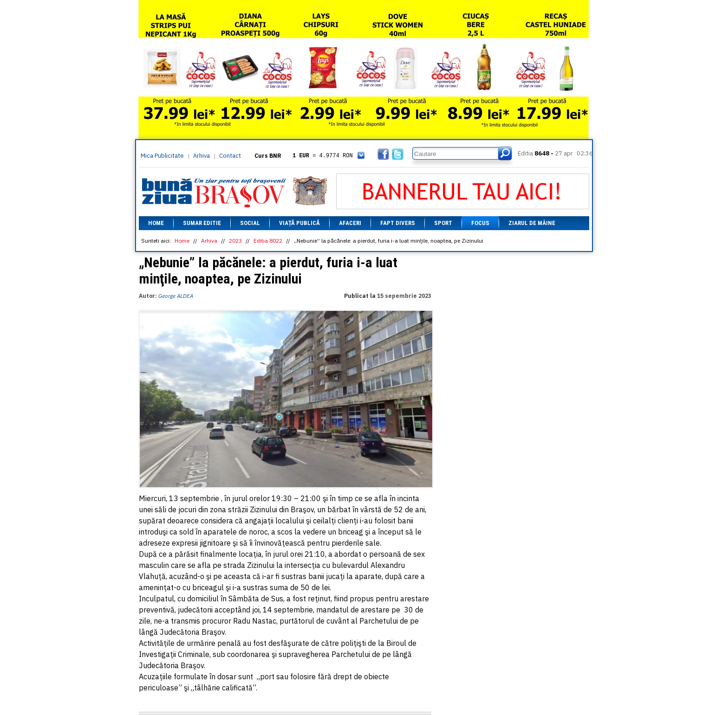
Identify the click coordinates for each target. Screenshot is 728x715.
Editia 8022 (268, 241)
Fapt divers (398, 223)
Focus (480, 223)
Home (156, 223)
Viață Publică (299, 223)
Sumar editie (202, 223)
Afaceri (350, 223)
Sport (443, 223)
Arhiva (201, 156)
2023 (235, 241)
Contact (230, 156)
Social (250, 223)
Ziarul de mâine (532, 223)
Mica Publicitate (162, 156)
